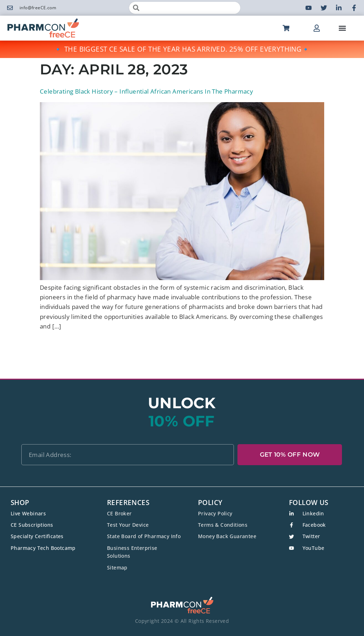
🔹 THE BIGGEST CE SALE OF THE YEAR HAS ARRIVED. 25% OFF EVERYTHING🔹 (182, 49)
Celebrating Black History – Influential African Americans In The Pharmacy (146, 91)
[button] (342, 28)
